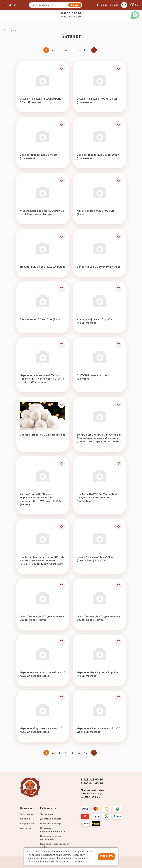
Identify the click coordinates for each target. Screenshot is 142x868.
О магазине (27, 814)
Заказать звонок (135, 15)
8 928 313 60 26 (71, 13)
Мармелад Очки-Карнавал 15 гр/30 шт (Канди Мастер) (98, 730)
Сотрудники (27, 824)
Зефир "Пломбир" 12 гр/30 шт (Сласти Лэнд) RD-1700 (95, 559)
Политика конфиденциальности (53, 830)
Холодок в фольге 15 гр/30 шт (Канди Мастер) (96, 321)
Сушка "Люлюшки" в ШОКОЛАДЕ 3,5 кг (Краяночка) (41, 101)
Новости (25, 819)
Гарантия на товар (50, 824)
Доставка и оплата (51, 819)
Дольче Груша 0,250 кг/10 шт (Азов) (42, 267)
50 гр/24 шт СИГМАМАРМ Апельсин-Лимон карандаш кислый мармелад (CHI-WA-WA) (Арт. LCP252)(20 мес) (99, 438)
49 (86, 50)
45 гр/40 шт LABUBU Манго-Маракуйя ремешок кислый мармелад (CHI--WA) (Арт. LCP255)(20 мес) (42, 499)
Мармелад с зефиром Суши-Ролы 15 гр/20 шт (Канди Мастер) (42, 674)
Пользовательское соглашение (51, 838)
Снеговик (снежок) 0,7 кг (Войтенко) (42, 435)
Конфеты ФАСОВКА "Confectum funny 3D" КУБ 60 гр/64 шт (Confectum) (97, 498)
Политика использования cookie (55, 845)
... (79, 50)
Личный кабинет (106, 5)
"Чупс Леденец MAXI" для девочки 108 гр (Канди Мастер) (98, 618)
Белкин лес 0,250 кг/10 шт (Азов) (40, 319)
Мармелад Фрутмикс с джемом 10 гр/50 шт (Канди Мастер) (41, 730)
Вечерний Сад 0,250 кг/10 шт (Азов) (99, 267)
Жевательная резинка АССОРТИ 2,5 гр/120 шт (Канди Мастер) (42, 213)
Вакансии (26, 828)
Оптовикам (47, 814)
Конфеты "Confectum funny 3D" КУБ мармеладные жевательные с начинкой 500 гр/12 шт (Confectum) (42, 560)
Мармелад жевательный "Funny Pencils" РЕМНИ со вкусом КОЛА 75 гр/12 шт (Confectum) (42, 379)
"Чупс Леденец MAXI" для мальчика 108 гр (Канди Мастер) (42, 618)
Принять (107, 856)
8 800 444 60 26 (71, 17)
